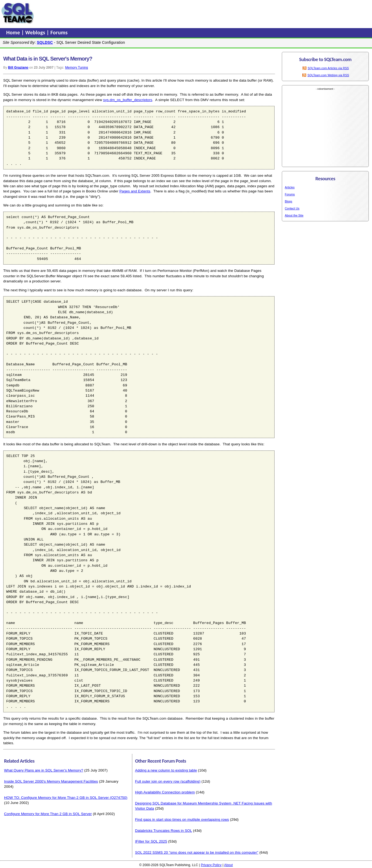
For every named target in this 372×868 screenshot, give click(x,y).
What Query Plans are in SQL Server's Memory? (44, 770)
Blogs (288, 201)
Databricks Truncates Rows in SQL (163, 831)
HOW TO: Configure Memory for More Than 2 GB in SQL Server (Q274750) (66, 798)
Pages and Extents (135, 191)
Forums (59, 32)
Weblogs (36, 32)
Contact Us (292, 208)
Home (14, 32)
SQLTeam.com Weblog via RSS (328, 75)
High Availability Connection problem (165, 792)
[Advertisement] (138, 13)
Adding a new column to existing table (166, 770)
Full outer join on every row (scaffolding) (168, 781)
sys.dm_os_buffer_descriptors (128, 100)
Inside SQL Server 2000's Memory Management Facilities (51, 781)
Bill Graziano (18, 68)
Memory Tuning (77, 68)
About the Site (294, 215)
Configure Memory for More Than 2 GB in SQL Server (48, 814)
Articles (290, 187)
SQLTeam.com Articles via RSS (328, 68)
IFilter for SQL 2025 (151, 841)
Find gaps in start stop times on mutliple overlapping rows (182, 819)
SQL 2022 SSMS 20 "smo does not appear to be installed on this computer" (197, 852)
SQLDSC (45, 42)
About (228, 865)
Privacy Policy (211, 865)
